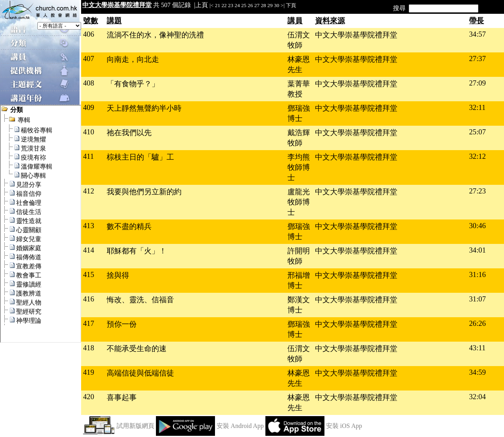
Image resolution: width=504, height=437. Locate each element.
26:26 (477, 323)
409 (89, 107)
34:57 (477, 34)
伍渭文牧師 (299, 40)
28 (263, 5)
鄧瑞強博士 (299, 113)
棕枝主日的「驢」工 (140, 157)
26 (250, 5)
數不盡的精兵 (129, 226)
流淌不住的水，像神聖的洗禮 (155, 35)
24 (237, 5)
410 (89, 132)
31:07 (477, 299)
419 (89, 372)
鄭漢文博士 (299, 305)
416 (89, 299)
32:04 (477, 397)
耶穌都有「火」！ (137, 251)
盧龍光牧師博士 (299, 202)
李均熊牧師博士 (299, 167)
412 (89, 191)
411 (88, 156)
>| (282, 5)
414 (89, 250)
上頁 (202, 5)
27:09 (477, 83)
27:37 (477, 59)
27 (257, 5)
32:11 (477, 107)
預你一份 (122, 324)
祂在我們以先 (129, 133)
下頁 (291, 5)
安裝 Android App (240, 426)
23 (231, 5)
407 (89, 59)
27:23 (477, 191)
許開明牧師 (299, 256)
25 (244, 5)
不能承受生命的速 (137, 349)
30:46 (477, 226)
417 (89, 323)
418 (89, 348)
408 (89, 83)
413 (89, 226)
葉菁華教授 (299, 89)
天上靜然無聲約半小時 (144, 108)
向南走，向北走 (133, 59)
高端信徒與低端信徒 (140, 373)
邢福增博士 (299, 280)
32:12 (477, 156)
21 (218, 5)
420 (89, 397)
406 (89, 34)
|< (211, 5)
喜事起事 (122, 397)
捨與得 (118, 275)
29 (270, 5)
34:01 (477, 250)
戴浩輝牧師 (299, 138)
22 (224, 5)
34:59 (477, 372)
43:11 (477, 348)
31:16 (477, 274)
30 (277, 5)
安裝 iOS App (344, 426)
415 (89, 274)
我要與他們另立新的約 (144, 192)
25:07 (477, 132)
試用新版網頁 (135, 426)
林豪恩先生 (299, 64)
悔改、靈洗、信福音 (140, 300)
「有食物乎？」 (133, 84)
